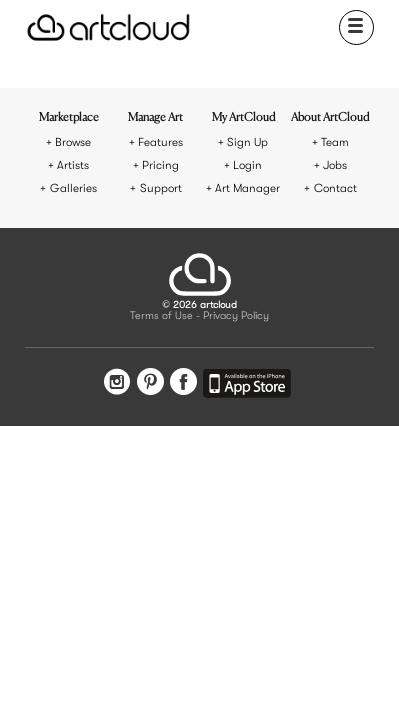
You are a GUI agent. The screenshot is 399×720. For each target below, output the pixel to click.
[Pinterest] (150, 384)
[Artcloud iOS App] (247, 386)
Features (160, 142)
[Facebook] (183, 384)
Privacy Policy (236, 316)
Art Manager (247, 188)
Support (161, 188)
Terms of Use (161, 316)
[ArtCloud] (108, 27)
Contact (335, 188)
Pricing (160, 165)
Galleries (73, 188)
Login (247, 165)
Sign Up (247, 142)
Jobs (335, 165)
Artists (73, 165)
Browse (73, 142)
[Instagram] (117, 384)
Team (335, 142)
